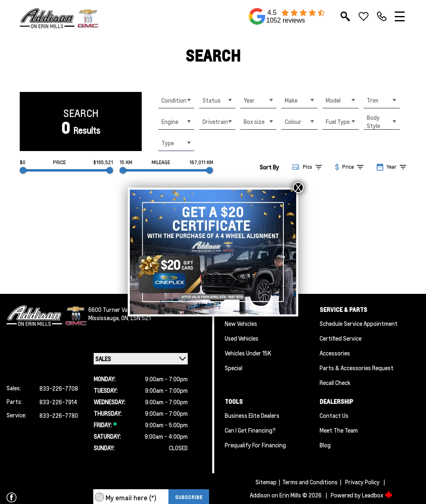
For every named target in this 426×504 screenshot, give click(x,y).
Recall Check (335, 383)
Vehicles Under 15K (248, 353)
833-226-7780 (59, 415)
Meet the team (339, 430)
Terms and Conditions (310, 482)
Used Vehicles (242, 338)
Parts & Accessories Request (357, 368)
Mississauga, (105, 318)
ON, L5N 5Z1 (136, 318)
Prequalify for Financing (255, 445)
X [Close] (298, 188)
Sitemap (266, 482)
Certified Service (341, 338)
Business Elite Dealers (252, 415)
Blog (325, 445)
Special (234, 368)
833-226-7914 (58, 402)
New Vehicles (241, 323)
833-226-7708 (59, 388)
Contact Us (334, 415)
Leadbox (377, 495)
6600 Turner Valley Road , (120, 309)
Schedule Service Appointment (359, 323)
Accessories (335, 353)
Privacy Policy (362, 482)
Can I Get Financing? (250, 430)
